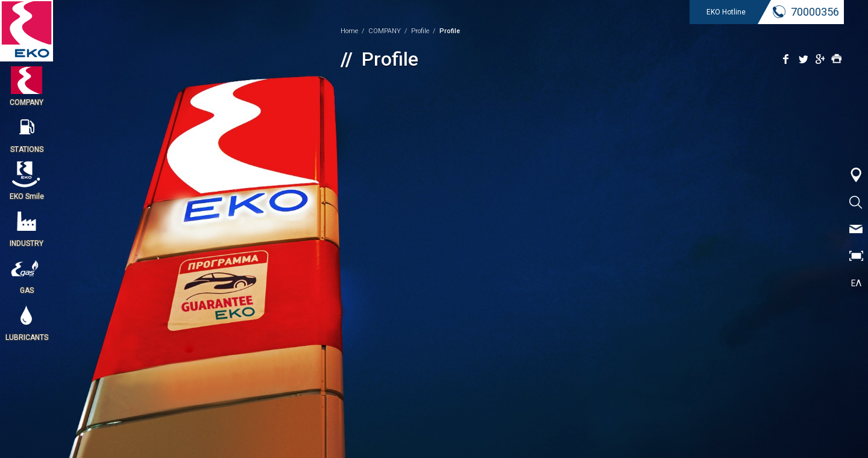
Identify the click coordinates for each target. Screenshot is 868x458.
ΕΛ (856, 283)
